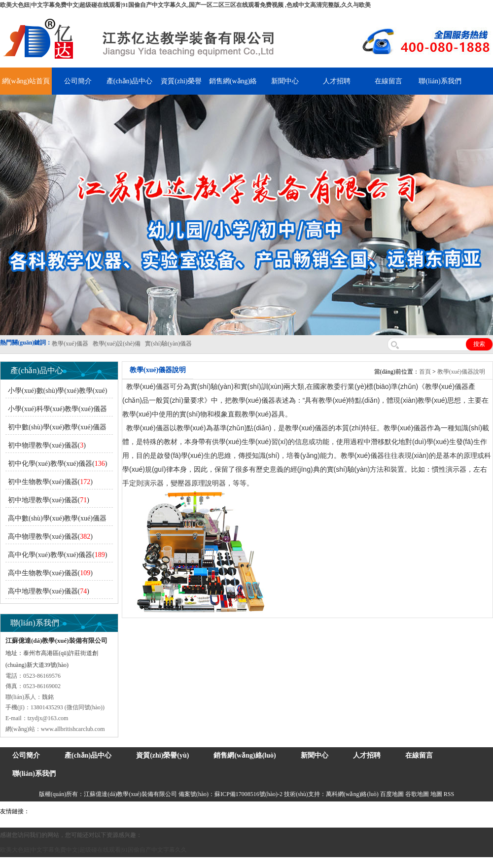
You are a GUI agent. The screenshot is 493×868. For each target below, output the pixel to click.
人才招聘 (337, 81)
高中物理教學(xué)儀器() (50, 537)
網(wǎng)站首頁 (26, 81)
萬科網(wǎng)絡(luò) (353, 794)
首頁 (425, 372)
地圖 (436, 794)
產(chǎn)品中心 (130, 81)
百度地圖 (392, 794)
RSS (449, 794)
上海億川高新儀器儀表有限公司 (111, 811)
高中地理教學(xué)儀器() (49, 591)
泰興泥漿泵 (230, 811)
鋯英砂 (205, 811)
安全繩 (269, 811)
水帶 (252, 811)
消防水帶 (304, 811)
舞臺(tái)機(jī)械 (174, 811)
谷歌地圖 (417, 794)
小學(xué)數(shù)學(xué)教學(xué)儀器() (56, 393)
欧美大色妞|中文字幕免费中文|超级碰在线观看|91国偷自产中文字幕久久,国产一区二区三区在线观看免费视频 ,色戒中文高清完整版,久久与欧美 (185, 5)
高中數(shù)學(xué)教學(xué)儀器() (56, 520)
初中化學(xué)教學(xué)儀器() (57, 464)
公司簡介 (78, 81)
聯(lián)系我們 (440, 81)
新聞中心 (285, 81)
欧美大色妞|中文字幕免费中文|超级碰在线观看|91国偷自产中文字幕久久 (93, 850)
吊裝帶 (40, 811)
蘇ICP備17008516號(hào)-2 (248, 794)
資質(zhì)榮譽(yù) (162, 755)
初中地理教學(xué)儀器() (49, 500)
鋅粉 (285, 811)
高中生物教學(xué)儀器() (50, 573)
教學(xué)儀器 (420, 811)
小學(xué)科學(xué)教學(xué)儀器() (56, 411)
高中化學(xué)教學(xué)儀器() (57, 555)
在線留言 (388, 81)
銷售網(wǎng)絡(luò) (245, 755)
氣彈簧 (59, 811)
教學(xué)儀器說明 (461, 372)
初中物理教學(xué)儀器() (47, 445)
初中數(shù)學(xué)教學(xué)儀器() (56, 429)
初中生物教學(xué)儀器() (50, 482)
